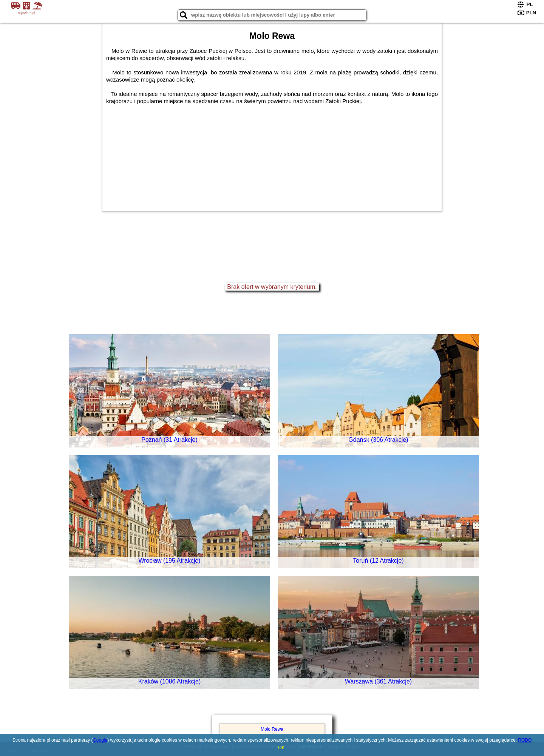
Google (100, 740)
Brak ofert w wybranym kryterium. (272, 287)
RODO (525, 740)
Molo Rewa (272, 729)
